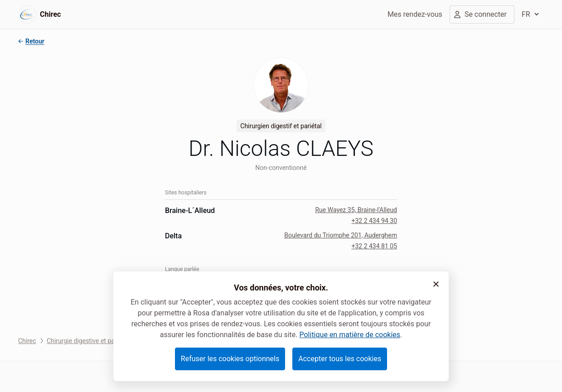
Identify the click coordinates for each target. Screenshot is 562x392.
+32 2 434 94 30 (374, 221)
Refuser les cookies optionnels (230, 359)
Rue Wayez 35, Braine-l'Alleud (356, 210)
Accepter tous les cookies (340, 359)
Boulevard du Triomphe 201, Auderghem (341, 235)
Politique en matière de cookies (350, 335)
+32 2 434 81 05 (374, 246)
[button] (436, 284)
